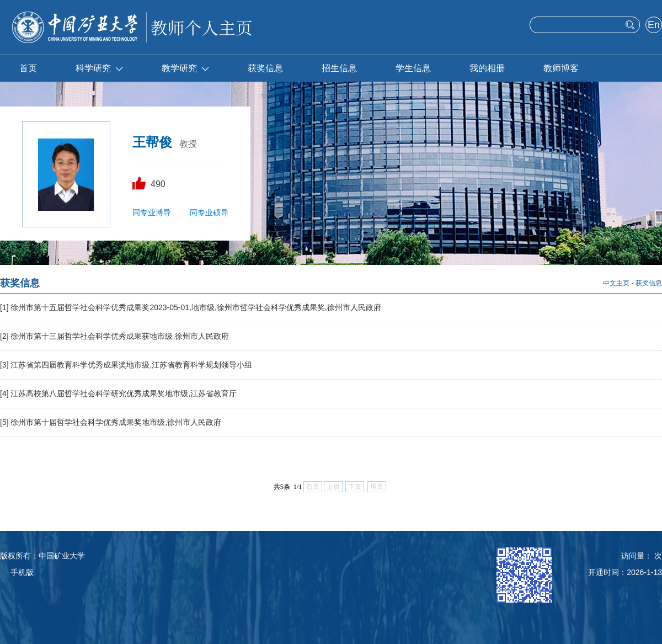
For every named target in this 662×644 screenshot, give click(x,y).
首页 (28, 68)
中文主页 (616, 283)
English (653, 26)
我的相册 (487, 68)
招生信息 (339, 68)
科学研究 (99, 68)
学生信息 (413, 68)
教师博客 (561, 68)
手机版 (22, 572)
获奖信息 (265, 68)
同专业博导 (152, 212)
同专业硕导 (209, 212)
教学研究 (185, 68)
